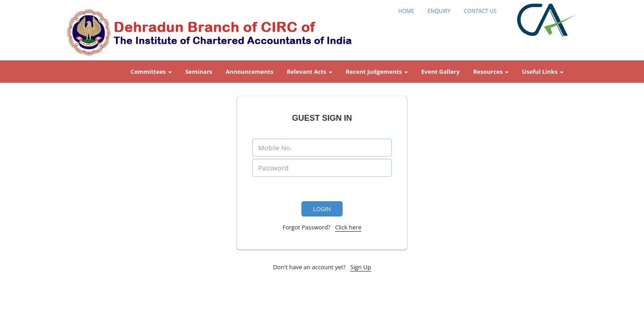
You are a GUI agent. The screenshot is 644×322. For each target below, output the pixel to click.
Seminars (199, 72)
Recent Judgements (377, 72)
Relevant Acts (309, 72)
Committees (151, 72)
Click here (348, 227)
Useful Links (543, 72)
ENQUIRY (439, 11)
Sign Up (360, 267)
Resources (491, 72)
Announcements (250, 72)
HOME (406, 11)
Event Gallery (441, 72)
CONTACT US (480, 11)
